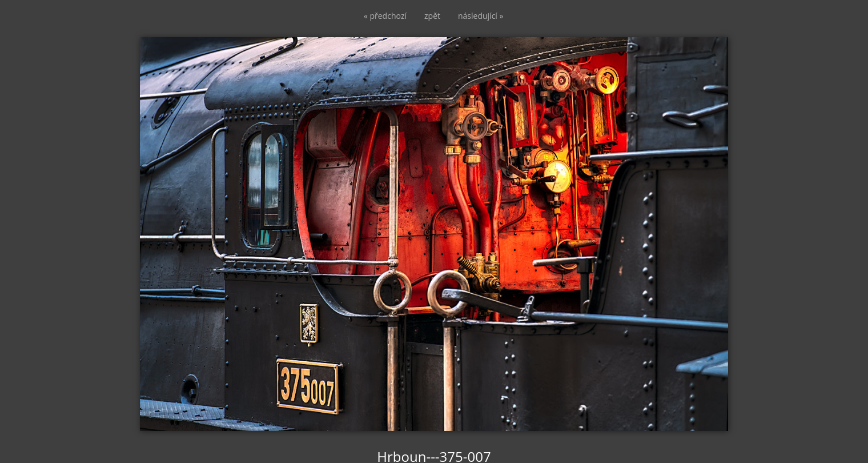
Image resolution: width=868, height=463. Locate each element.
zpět (432, 16)
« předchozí (385, 16)
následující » (481, 16)
